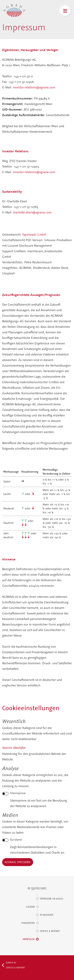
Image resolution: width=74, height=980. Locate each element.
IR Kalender (47, 915)
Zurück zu (15, 965)
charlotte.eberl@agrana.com (32, 212)
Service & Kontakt (50, 931)
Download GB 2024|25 (52, 899)
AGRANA (14, 10)
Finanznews (28, 923)
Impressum (29, 939)
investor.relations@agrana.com (34, 87)
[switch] (5, 794)
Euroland (16, 840)
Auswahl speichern (18, 862)
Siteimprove (18, 793)
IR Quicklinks (37, 888)
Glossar (30, 907)
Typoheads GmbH (34, 235)
